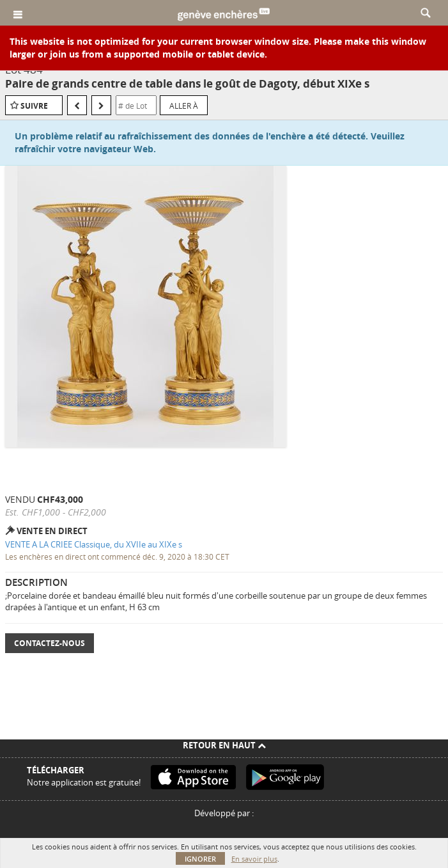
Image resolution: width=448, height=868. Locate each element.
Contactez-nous (50, 643)
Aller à (184, 106)
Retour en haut (224, 745)
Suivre (34, 106)
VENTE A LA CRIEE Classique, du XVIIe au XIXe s (94, 544)
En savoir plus (254, 859)
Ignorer (200, 859)
